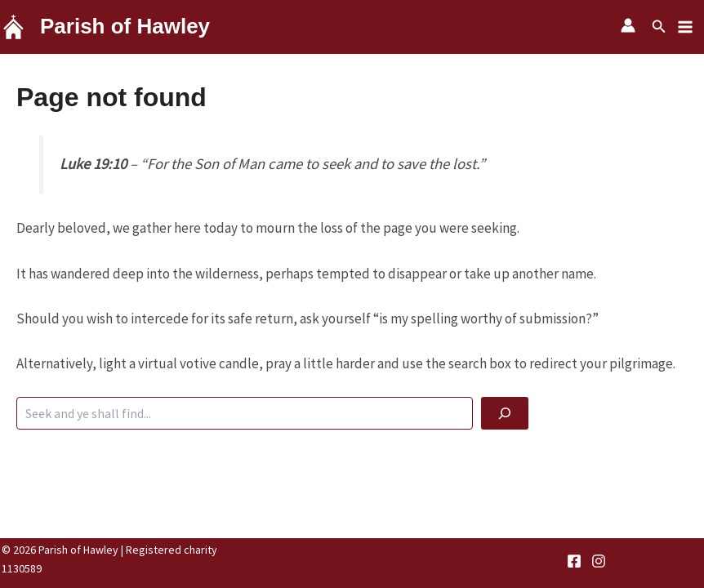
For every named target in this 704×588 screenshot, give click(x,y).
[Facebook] (574, 561)
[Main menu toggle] (686, 27)
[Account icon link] (628, 25)
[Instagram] (599, 561)
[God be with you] (505, 413)
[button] (659, 27)
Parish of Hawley (125, 26)
